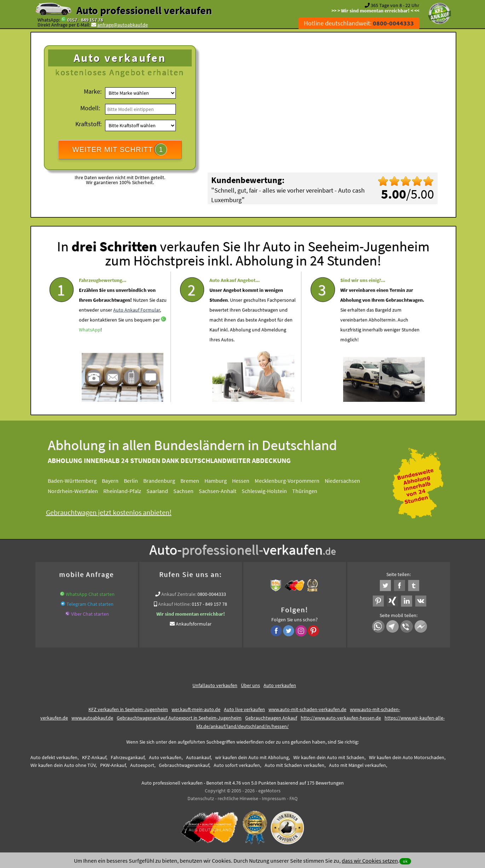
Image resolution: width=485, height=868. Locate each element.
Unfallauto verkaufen (215, 685)
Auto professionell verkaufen (144, 10)
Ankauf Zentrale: (179, 594)
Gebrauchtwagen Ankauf (271, 718)
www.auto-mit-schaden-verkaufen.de (307, 709)
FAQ (293, 798)
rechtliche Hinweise (238, 798)
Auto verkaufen (280, 685)
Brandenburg (165, 481)
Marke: (93, 91)
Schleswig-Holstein (270, 491)
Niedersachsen (348, 481)
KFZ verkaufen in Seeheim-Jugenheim (128, 709)
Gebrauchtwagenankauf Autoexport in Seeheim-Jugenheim (179, 718)
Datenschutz (201, 798)
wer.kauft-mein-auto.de (196, 709)
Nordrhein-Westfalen (79, 491)
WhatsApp (90, 350)
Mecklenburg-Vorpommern (293, 481)
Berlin (137, 481)
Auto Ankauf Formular (137, 330)
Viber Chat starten (90, 614)
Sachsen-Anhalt (224, 491)
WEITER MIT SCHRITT (120, 149)
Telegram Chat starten (90, 604)
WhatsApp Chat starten (90, 594)
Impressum (274, 798)
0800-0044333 (212, 594)
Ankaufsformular (194, 624)
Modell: (90, 108)
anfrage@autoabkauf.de (123, 25)
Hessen (247, 481)
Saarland (163, 491)
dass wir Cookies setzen (370, 861)
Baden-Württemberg (78, 481)
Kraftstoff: (88, 124)
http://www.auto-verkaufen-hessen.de (341, 718)
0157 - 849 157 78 (85, 20)
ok (405, 861)
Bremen (196, 481)
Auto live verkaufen (244, 709)
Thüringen (311, 491)
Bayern (116, 481)
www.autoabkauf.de (92, 718)
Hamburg (222, 481)
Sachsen (189, 491)
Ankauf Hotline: (174, 604)
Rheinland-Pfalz (128, 491)
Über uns (250, 685)
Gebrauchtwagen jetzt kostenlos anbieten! (115, 512)
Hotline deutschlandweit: (359, 23)
